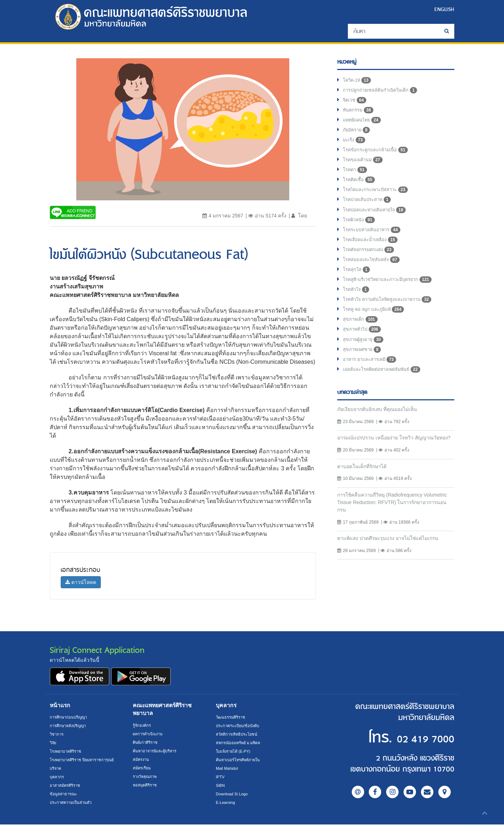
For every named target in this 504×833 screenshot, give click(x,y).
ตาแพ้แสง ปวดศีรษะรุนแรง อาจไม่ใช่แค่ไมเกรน (394, 569)
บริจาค (56, 777)
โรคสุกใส (358, 283)
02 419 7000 (411, 738)
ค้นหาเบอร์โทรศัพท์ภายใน (240, 760)
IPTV (221, 777)
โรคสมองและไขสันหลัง (374, 273)
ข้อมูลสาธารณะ (65, 802)
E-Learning (226, 802)
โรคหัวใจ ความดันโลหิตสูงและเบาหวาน (392, 315)
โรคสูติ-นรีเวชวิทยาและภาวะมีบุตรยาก (392, 294)
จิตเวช (355, 102)
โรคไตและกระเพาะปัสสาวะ (379, 198)
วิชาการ (57, 734)
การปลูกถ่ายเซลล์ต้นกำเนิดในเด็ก (384, 92)
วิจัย (53, 743)
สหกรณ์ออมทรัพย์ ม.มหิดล (240, 743)
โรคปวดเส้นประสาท (370, 209)
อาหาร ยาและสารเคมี (372, 379)
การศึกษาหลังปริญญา (70, 726)
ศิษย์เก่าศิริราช (147, 742)
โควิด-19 (358, 81)
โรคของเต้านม (365, 166)
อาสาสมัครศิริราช (67, 794)
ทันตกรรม (359, 113)
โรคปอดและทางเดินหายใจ (378, 220)
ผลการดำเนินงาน (149, 734)
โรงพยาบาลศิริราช (68, 751)
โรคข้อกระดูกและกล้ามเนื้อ (378, 156)
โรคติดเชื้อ (360, 188)
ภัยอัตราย (358, 134)
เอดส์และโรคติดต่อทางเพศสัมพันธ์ (386, 390)
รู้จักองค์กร (143, 725)
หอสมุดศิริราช (146, 785)
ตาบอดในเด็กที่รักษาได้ (365, 496)
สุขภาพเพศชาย (364, 369)
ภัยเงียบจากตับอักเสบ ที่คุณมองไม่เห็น (381, 430)
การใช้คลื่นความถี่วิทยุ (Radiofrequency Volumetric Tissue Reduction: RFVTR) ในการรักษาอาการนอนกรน (392, 532)
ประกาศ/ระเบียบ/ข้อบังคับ (240, 726)
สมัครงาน (142, 759)
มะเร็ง (355, 145)
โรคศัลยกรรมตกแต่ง (371, 262)
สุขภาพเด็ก (361, 337)
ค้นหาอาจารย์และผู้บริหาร (158, 751)
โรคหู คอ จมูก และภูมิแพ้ (376, 326)
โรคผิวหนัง (360, 230)
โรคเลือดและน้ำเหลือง (373, 251)
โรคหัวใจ (357, 305)
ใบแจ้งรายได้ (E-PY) (235, 751)
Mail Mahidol (228, 768)
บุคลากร (58, 785)
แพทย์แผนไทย (364, 124)
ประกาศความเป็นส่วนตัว (73, 811)
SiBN (221, 785)
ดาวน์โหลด (81, 582)
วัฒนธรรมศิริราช (232, 717)
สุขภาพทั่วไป (363, 347)
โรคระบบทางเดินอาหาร (375, 241)
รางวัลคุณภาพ (146, 777)
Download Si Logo (233, 794)
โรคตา (356, 177)
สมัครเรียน (143, 768)
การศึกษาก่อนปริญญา (70, 717)
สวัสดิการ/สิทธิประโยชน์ (238, 734)
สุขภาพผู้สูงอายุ (365, 358)
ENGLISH (443, 9)
